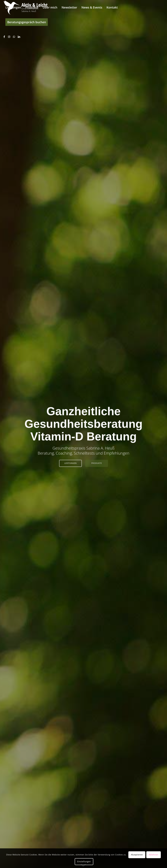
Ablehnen (153, 855)
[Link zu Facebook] (4, 37)
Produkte (97, 462)
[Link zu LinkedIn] (19, 37)
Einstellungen (84, 862)
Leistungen (70, 462)
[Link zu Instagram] (9, 37)
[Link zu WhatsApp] (14, 37)
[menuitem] (13, 7)
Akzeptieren (137, 855)
